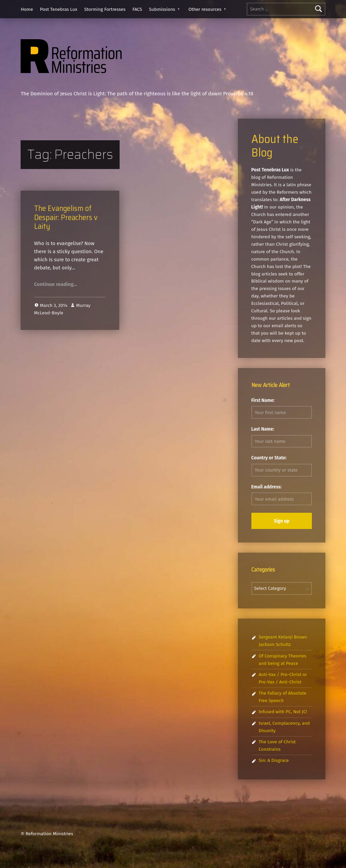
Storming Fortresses (105, 9)
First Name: (263, 400)
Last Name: (263, 429)
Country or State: (269, 458)
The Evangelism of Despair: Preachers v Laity (66, 217)
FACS (137, 9)
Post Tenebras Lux (58, 9)
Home (27, 9)
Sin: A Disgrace (274, 760)
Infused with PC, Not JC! (283, 712)
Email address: (266, 487)
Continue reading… (56, 284)
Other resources (205, 9)
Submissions (162, 9)
